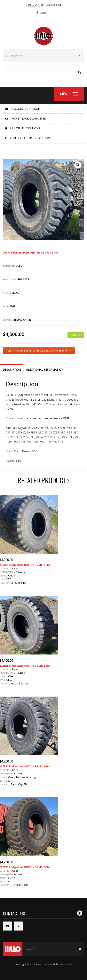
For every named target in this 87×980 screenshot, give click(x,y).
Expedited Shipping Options (28, 138)
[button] (78, 165)
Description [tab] (12, 370)
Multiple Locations (23, 128)
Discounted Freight (23, 109)
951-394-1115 (36, 5)
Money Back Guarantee (25, 118)
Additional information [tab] (45, 370)
